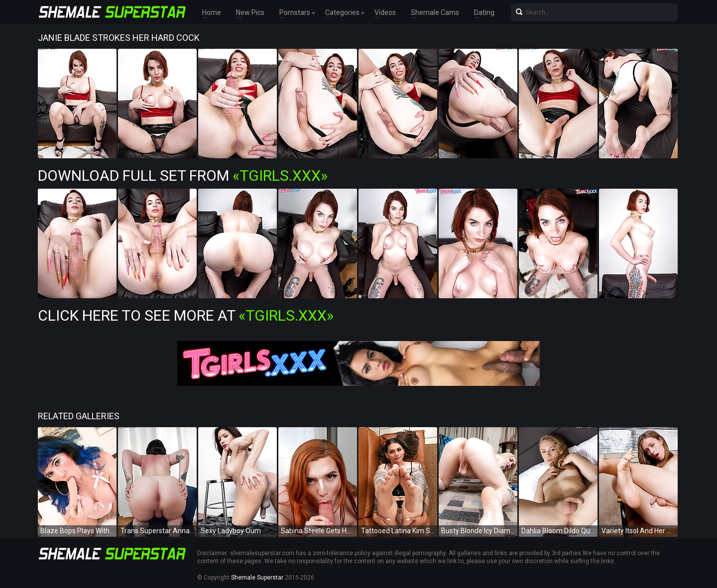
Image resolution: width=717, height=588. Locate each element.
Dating (484, 12)
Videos (385, 12)
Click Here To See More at (186, 315)
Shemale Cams (435, 12)
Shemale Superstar (257, 578)
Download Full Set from (183, 176)
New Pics (250, 12)
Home (212, 12)
